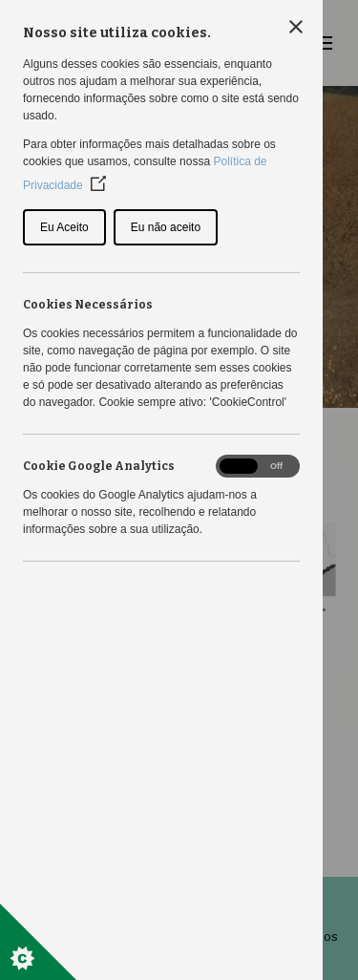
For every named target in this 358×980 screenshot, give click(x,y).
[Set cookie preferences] (38, 942)
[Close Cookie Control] (296, 27)
